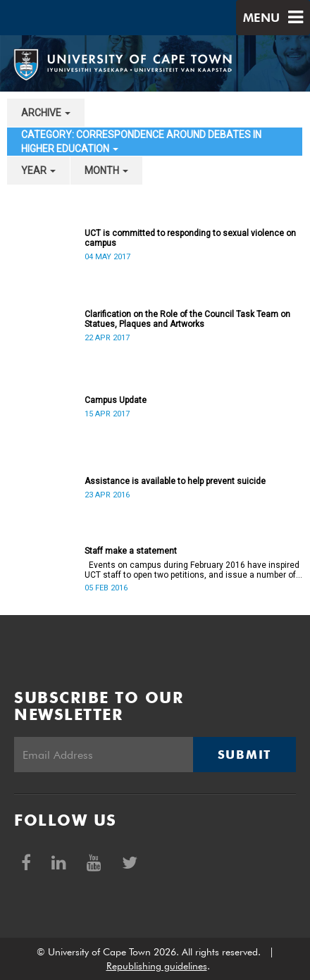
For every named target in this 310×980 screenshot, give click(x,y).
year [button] (38, 170)
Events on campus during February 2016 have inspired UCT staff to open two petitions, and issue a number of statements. (192, 570)
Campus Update (116, 400)
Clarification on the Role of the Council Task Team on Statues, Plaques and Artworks (187, 319)
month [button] (106, 170)
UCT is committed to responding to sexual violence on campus (190, 238)
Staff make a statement (131, 551)
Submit (244, 755)
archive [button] (46, 113)
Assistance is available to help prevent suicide (175, 481)
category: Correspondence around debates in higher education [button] (141, 142)
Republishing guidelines (157, 966)
